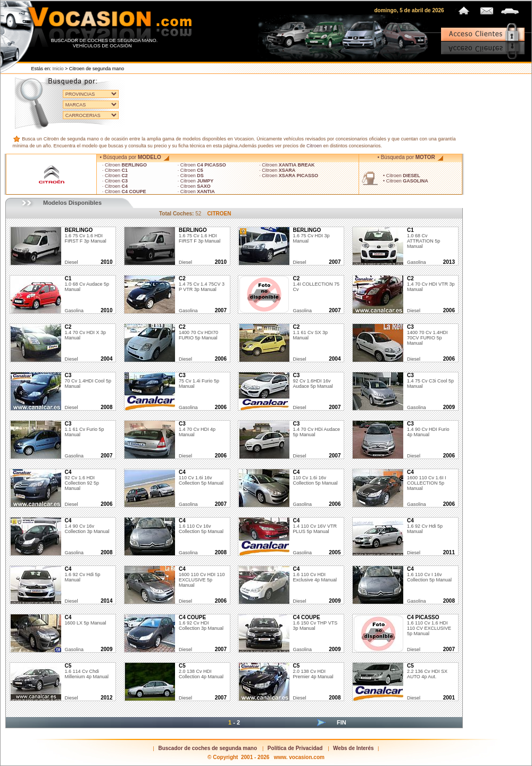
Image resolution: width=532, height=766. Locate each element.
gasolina (417, 262)
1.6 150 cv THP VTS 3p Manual (315, 623)
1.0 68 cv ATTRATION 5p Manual (423, 238)
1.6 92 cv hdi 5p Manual (425, 526)
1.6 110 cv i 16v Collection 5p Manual (429, 574)
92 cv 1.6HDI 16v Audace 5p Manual (313, 381)
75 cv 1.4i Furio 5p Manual (199, 381)
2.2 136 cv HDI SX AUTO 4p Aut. (427, 671)
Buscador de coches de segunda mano (207, 748)
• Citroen (402, 176)
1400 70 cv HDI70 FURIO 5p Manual (198, 332)
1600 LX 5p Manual (85, 620)
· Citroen (124, 165)
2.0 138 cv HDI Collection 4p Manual (201, 671)
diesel (71, 262)
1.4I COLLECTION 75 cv (316, 284)
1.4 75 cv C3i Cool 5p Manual (430, 381)
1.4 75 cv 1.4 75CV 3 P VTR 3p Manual (202, 284)
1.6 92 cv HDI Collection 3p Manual (201, 623)
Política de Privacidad (295, 748)
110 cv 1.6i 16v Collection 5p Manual (201, 478)
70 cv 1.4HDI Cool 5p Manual (88, 381)
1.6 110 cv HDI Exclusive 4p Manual (315, 574)
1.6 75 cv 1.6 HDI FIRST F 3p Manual (85, 236)
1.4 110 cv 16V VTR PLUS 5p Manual (315, 526)
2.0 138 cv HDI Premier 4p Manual (313, 671)
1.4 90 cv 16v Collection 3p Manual (87, 526)
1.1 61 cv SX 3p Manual (310, 332)
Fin (342, 722)
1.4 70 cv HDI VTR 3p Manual (431, 284)
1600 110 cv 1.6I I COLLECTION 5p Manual (427, 480)
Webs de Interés (354, 748)
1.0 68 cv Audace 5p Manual (87, 284)
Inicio (58, 69)
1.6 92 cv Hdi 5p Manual (82, 574)
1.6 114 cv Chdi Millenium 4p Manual (86, 671)
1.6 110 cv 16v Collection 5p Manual (201, 526)
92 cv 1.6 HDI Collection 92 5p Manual (82, 480)
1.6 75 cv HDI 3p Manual (311, 236)
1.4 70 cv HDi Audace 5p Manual (316, 429)
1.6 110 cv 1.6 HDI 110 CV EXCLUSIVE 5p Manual (429, 626)
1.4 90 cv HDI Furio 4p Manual (428, 429)
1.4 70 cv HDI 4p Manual (197, 429)
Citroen (314, 146)
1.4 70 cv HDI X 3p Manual (85, 332)
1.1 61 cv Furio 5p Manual (84, 429)
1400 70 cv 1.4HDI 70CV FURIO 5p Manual (427, 335)
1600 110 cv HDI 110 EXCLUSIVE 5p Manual (202, 577)
